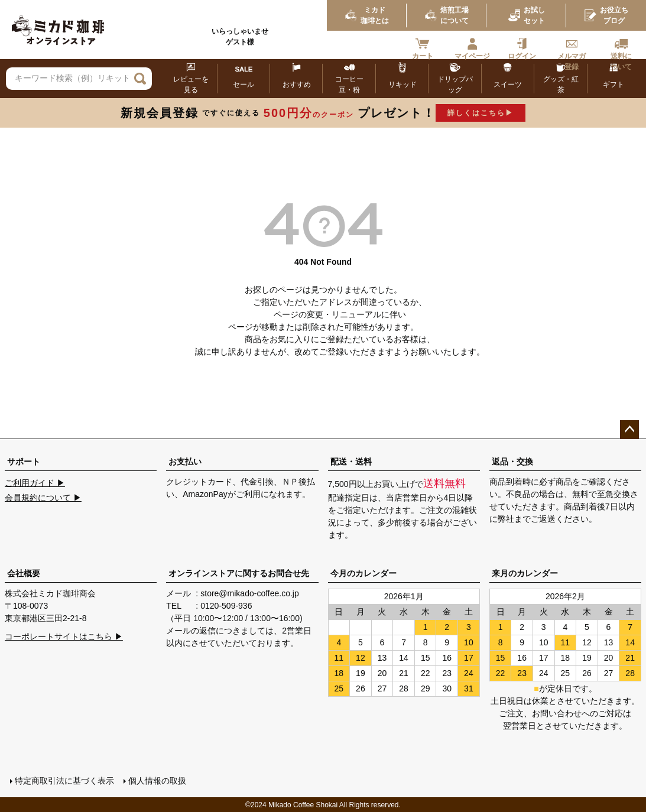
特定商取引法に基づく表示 (64, 781)
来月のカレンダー (525, 573)
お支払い (185, 462)
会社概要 (24, 573)
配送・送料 (351, 462)
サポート (24, 462)
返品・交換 (512, 462)
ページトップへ (629, 430)
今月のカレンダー (363, 573)
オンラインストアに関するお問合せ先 (239, 573)
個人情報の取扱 (157, 781)
